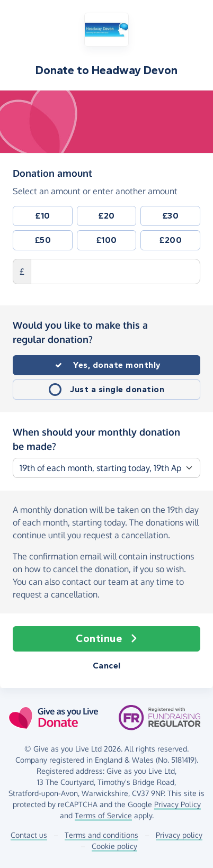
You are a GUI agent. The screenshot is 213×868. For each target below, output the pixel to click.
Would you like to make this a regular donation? (80, 332)
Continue (106, 639)
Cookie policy (114, 846)
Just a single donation (117, 389)
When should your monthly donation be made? (96, 439)
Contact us (29, 835)
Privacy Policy (177, 804)
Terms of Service (103, 815)
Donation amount (52, 173)
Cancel (107, 666)
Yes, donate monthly (117, 365)
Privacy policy (179, 835)
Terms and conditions (101, 835)
